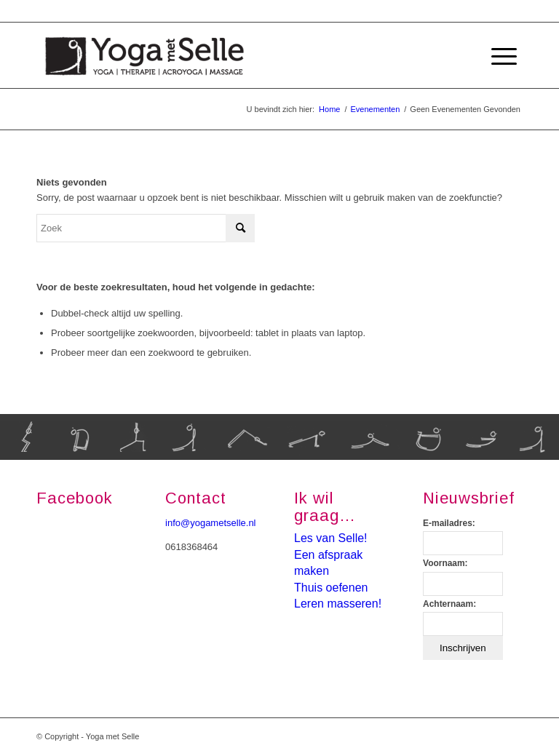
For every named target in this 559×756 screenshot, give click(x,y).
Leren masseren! (338, 604)
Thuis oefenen (331, 588)
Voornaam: (445, 563)
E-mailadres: (449, 523)
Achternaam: (449, 604)
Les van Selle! (331, 538)
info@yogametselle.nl (210, 523)
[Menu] (497, 55)
